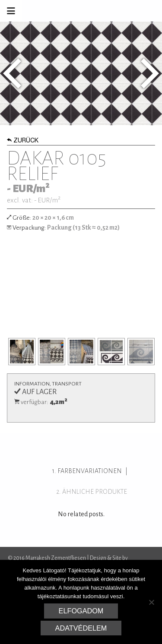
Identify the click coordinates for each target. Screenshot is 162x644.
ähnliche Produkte (95, 492)
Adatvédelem (81, 628)
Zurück (23, 141)
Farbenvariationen (90, 471)
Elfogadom (81, 611)
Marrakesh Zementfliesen (96, 11)
